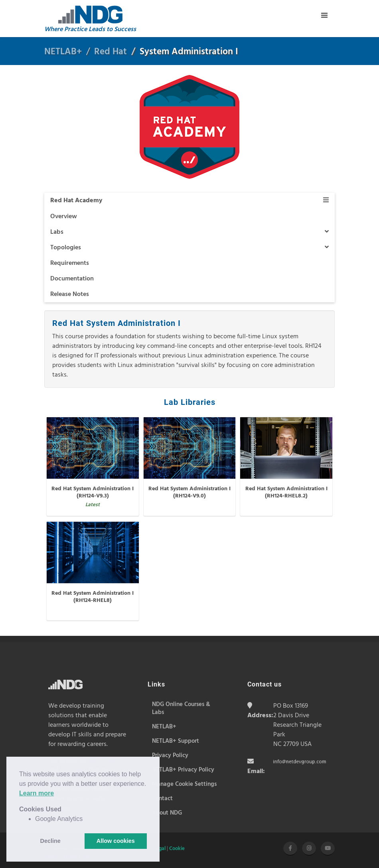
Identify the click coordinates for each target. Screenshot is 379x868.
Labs (189, 232)
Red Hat (111, 52)
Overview (64, 217)
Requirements (70, 263)
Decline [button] (50, 841)
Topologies (189, 248)
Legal (160, 849)
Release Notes (70, 294)
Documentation (72, 279)
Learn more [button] (37, 793)
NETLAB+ (63, 52)
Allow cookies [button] (116, 841)
